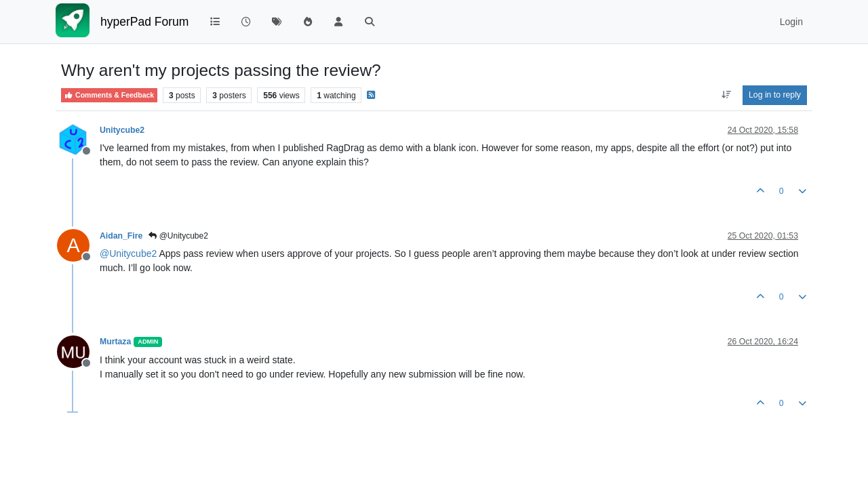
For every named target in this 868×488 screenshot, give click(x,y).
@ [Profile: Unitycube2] (128, 253)
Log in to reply (775, 95)
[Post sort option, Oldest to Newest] (726, 95)
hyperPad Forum (144, 22)
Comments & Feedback (109, 95)
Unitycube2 (122, 130)
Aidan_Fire (121, 236)
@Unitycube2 (178, 236)
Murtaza (115, 342)
